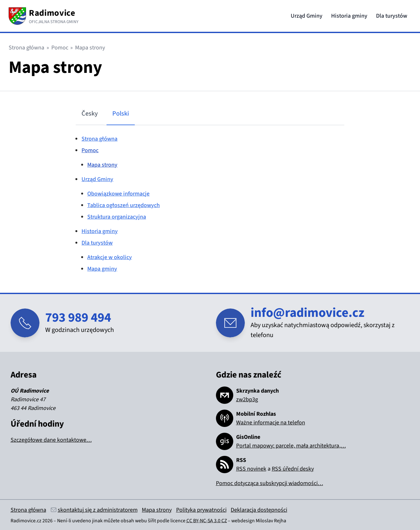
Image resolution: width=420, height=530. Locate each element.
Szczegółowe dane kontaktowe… (51, 440)
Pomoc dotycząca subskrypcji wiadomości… (270, 483)
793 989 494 (78, 318)
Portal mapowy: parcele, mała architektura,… (291, 446)
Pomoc (60, 48)
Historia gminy (349, 16)
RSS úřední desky (293, 469)
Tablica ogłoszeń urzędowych (124, 205)
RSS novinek (251, 469)
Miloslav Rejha (271, 521)
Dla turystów (392, 16)
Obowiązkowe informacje (118, 194)
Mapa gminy (102, 269)
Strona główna (26, 48)
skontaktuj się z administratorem (98, 510)
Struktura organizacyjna (117, 217)
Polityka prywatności (201, 510)
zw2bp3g (247, 400)
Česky (90, 113)
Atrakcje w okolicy (110, 257)
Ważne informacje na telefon (271, 423)
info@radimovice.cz (308, 313)
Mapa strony (102, 165)
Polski (121, 113)
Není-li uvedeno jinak (80, 521)
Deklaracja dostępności (259, 510)
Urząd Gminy (307, 16)
